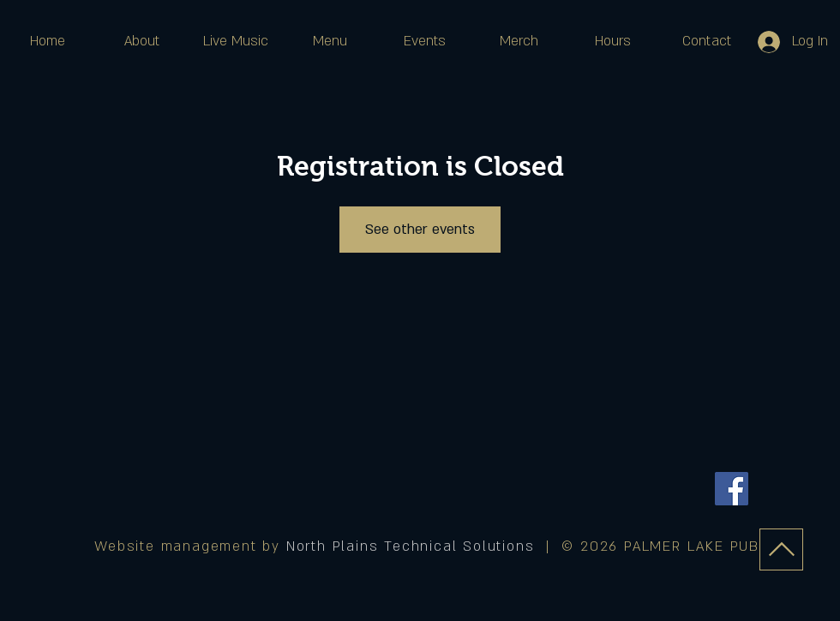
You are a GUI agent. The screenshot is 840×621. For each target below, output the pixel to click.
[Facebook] (732, 489)
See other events (420, 230)
